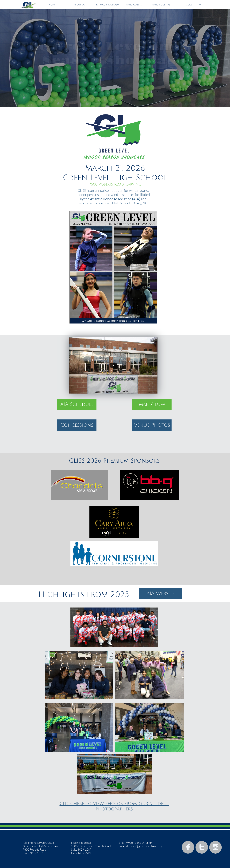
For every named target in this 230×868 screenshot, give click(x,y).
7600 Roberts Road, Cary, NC (115, 184)
